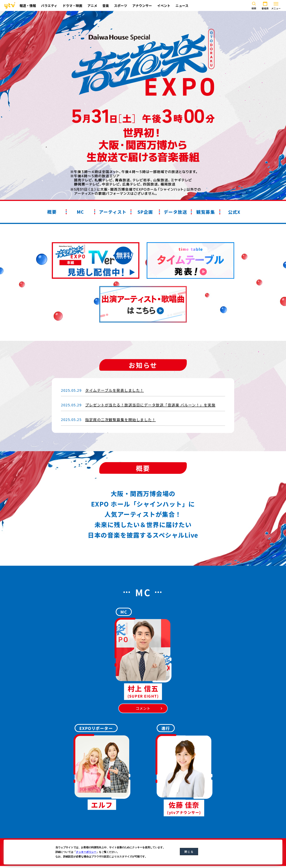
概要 (52, 212)
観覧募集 (206, 212)
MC (80, 212)
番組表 (265, 5)
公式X (234, 212)
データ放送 (175, 212)
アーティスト (113, 212)
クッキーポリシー (86, 852)
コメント (143, 708)
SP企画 (145, 212)
